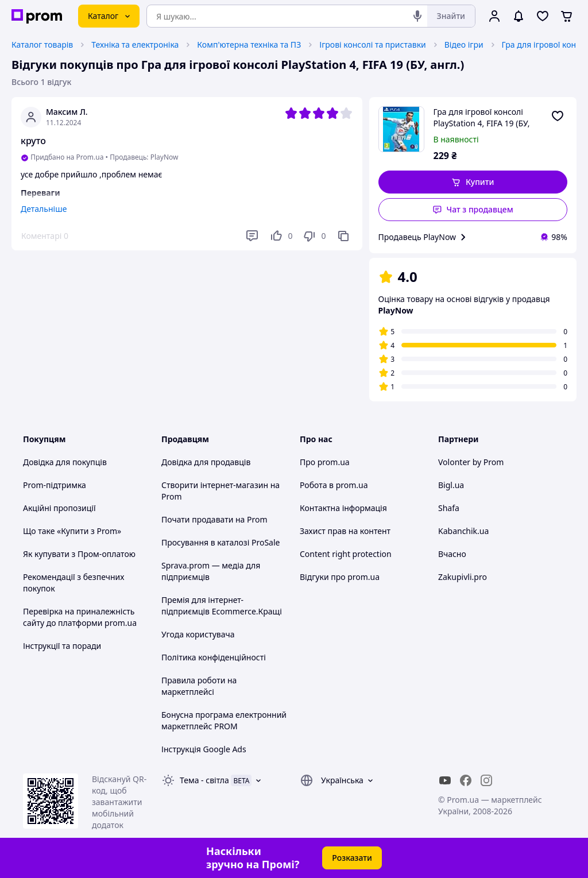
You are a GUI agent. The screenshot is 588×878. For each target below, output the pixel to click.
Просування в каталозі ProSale (220, 542)
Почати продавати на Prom (214, 519)
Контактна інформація (343, 508)
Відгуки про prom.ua (340, 577)
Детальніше (44, 209)
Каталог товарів (42, 45)
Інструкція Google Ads (204, 749)
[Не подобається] (314, 236)
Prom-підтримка (55, 485)
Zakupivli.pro (463, 577)
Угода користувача (198, 634)
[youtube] (445, 780)
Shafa (449, 508)
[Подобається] (281, 236)
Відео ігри (464, 45)
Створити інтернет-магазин (215, 485)
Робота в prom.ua (334, 485)
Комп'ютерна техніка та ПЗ (249, 45)
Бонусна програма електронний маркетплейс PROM (224, 720)
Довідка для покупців (65, 462)
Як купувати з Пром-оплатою (79, 554)
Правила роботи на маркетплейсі (199, 686)
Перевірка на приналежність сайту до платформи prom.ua (80, 617)
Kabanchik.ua (463, 531)
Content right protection (346, 554)
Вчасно (452, 554)
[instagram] (486, 780)
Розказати (352, 858)
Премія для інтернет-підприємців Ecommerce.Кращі (222, 606)
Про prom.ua (325, 462)
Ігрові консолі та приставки (373, 45)
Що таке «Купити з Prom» (72, 531)
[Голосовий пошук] (417, 16)
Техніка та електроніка (135, 45)
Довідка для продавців (206, 462)
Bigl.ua (451, 485)
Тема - (204, 780)
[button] (473, 182)
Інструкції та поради (62, 646)
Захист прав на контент (345, 531)
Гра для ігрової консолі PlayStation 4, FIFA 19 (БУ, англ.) (482, 118)
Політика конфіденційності (214, 657)
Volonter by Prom (471, 462)
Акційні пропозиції (59, 508)
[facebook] (466, 780)
